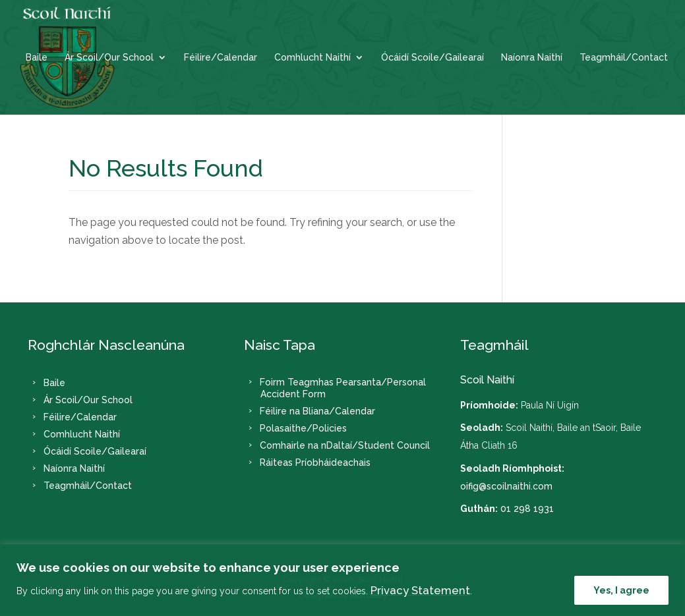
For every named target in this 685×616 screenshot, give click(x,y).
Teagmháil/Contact (624, 58)
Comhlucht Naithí (313, 58)
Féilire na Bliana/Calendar (317, 411)
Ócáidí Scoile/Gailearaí (432, 58)
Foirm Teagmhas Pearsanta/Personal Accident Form (343, 388)
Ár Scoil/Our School (109, 58)
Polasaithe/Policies (303, 428)
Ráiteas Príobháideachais (315, 462)
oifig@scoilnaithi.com (506, 486)
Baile (37, 58)
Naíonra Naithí (532, 58)
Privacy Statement (420, 590)
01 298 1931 (527, 509)
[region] (342, 580)
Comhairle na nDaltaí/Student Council (345, 445)
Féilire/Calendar (221, 58)
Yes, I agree (621, 590)
